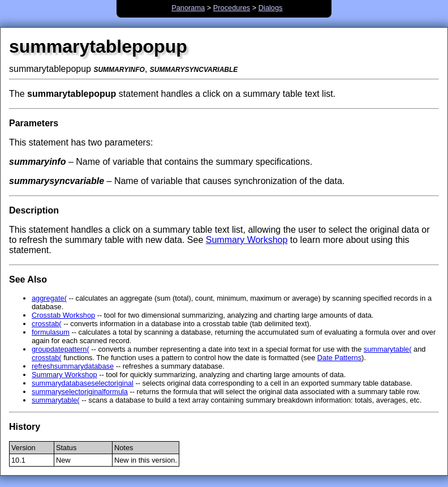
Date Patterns (339, 358)
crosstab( (47, 324)
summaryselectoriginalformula (80, 392)
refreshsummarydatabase (73, 366)
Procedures (232, 8)
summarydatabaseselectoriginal (83, 383)
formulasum (51, 332)
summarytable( (388, 349)
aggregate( (49, 298)
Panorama (188, 8)
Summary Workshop (247, 240)
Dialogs (271, 8)
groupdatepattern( (61, 349)
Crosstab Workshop (63, 315)
